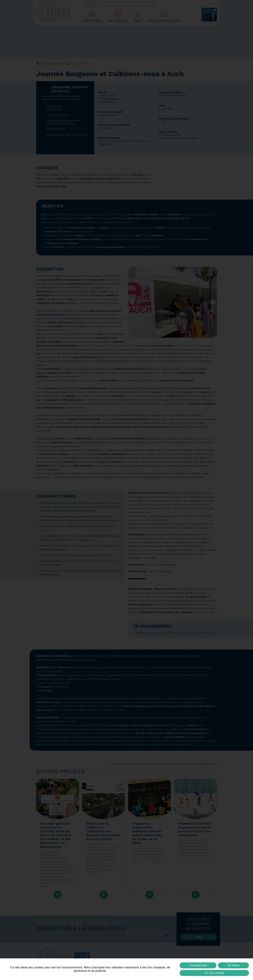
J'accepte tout (198, 965)
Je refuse (233, 965)
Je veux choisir (214, 973)
